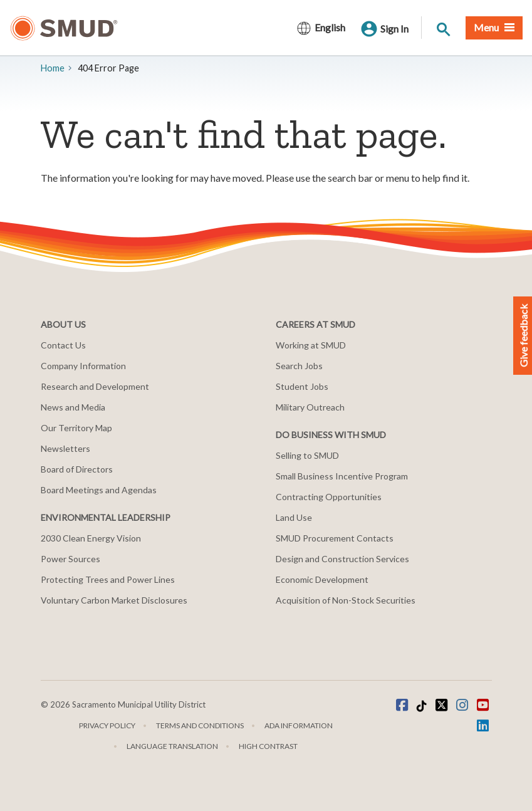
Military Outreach (310, 407)
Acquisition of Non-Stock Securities (346, 600)
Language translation (172, 746)
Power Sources (70, 559)
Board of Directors (77, 469)
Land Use (294, 517)
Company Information (83, 366)
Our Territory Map (76, 428)
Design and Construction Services (342, 559)
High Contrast (268, 746)
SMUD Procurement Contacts (335, 538)
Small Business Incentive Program (342, 476)
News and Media (73, 407)
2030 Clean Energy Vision (91, 538)
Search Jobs (299, 366)
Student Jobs (302, 386)
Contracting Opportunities (329, 497)
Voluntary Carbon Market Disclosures (114, 600)
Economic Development (322, 579)
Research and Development (95, 386)
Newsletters (65, 448)
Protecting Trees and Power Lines (108, 579)
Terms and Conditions (200, 725)
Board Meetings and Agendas (99, 490)
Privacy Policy (107, 725)
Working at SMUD (311, 345)
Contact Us (63, 345)
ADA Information (299, 725)
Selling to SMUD (307, 455)
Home (53, 68)
